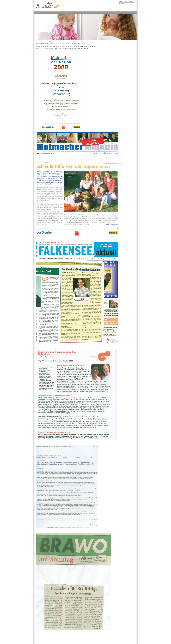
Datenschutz (129, 2)
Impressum (122, 2)
